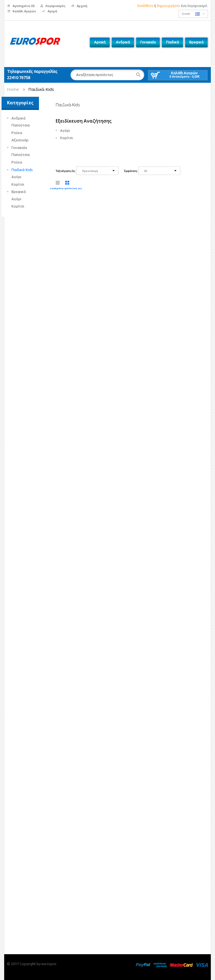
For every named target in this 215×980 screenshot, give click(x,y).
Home (13, 89)
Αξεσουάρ (26, 140)
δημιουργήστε (168, 6)
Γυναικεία (25, 148)
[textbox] (107, 75)
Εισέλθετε (145, 6)
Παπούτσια (26, 125)
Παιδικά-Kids (41, 89)
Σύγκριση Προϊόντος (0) (66, 188)
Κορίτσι (23, 184)
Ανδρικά (24, 118)
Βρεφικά (24, 192)
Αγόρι (22, 177)
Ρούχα (22, 133)
